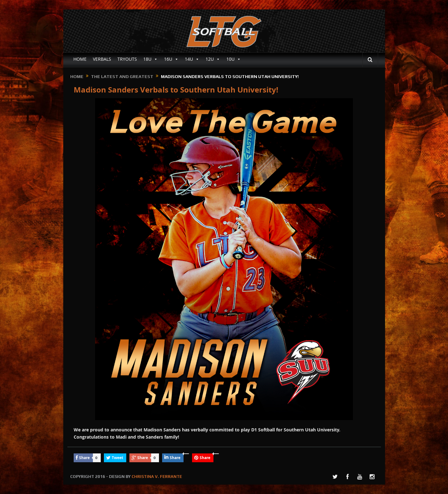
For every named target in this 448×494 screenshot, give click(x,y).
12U (213, 59)
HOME (80, 59)
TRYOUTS (127, 59)
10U (234, 59)
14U (192, 59)
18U (150, 59)
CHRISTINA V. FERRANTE (157, 477)
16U (171, 59)
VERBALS (102, 59)
